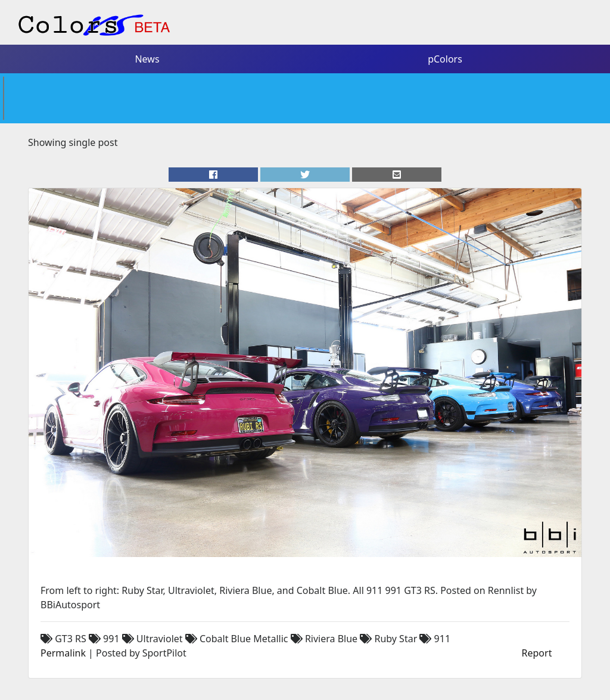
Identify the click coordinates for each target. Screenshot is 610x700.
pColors (445, 59)
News (147, 59)
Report (537, 653)
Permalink (63, 653)
